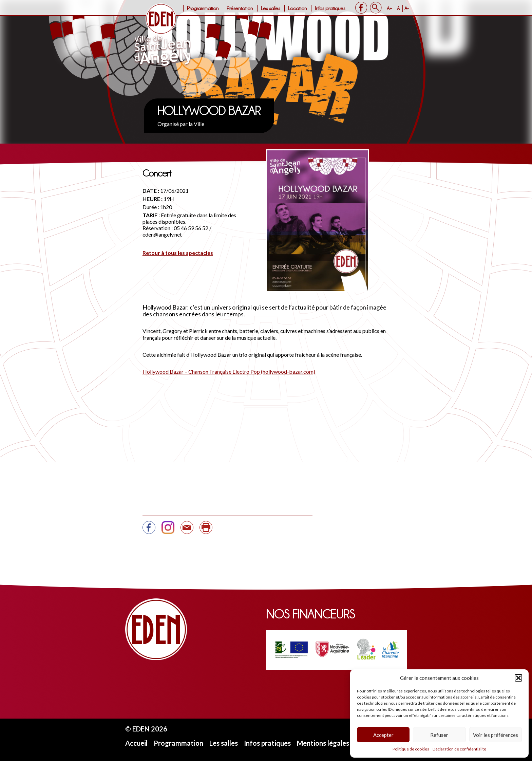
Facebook (361, 8)
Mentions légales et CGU (335, 743)
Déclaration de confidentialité (459, 749)
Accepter (383, 735)
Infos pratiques (330, 8)
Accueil (136, 743)
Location (297, 8)
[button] (518, 678)
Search (376, 8)
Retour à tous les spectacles (178, 253)
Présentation (240, 8)
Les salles (270, 8)
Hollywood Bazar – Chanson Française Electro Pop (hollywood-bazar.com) (229, 372)
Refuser (439, 735)
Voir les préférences (496, 735)
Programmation (203, 8)
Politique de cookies (411, 749)
